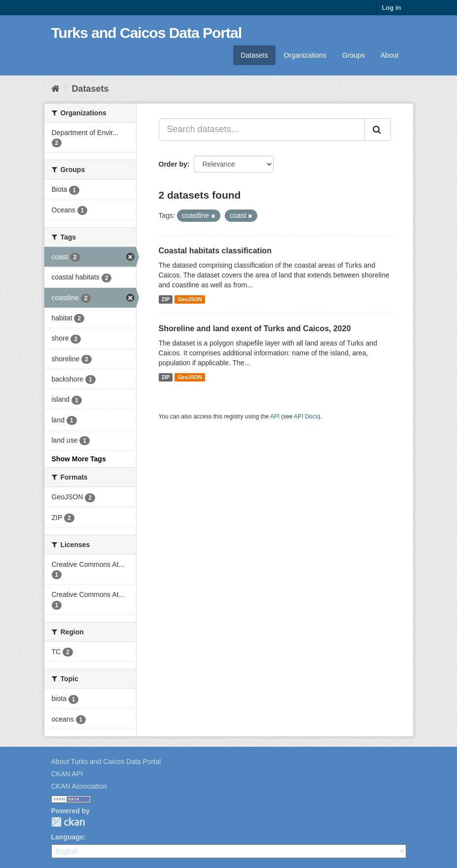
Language (68, 837)
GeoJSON (190, 299)
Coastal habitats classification (215, 251)
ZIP (166, 299)
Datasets (254, 55)
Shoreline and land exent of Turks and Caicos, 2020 (255, 329)
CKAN (68, 822)
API (275, 417)
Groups (353, 55)
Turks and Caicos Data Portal (147, 33)
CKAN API (67, 774)
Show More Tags (79, 459)
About (390, 55)
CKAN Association (79, 786)
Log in (392, 8)
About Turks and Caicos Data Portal (106, 762)
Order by (173, 164)
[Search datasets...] (262, 130)
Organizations (305, 55)
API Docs (306, 417)
